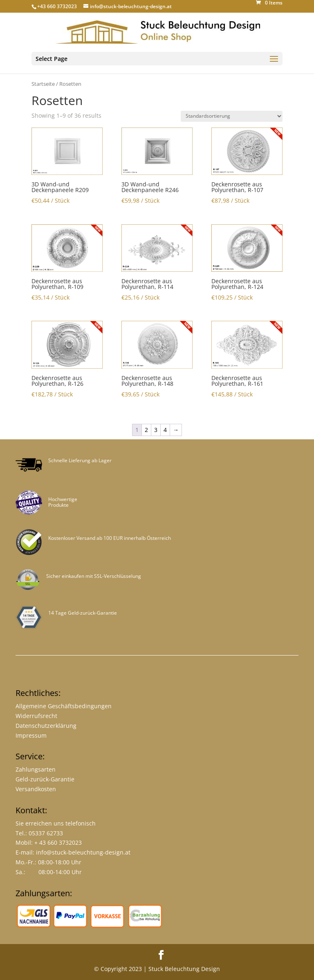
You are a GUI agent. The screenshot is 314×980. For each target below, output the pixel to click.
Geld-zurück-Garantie (45, 779)
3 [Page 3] (156, 430)
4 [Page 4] (165, 430)
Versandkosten (36, 789)
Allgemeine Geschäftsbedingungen (64, 706)
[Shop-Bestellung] (232, 116)
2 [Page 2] (146, 430)
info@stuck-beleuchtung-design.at (83, 852)
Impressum (31, 735)
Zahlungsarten (36, 769)
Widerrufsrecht (36, 716)
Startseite (43, 84)
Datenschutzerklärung (46, 726)
